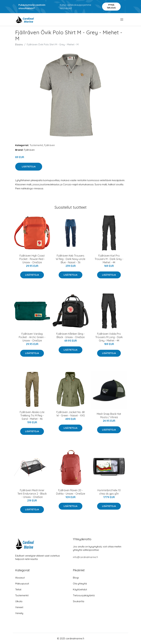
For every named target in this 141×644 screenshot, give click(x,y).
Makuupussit (22, 584)
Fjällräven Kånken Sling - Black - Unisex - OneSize (70, 335)
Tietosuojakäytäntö (84, 595)
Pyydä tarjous (111, 6)
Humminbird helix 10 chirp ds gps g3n (109, 492)
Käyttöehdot (80, 589)
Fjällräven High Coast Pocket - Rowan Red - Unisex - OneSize (32, 259)
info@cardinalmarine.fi (85, 557)
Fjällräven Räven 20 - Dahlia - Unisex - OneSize (71, 492)
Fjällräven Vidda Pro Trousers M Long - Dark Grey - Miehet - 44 (109, 337)
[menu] (122, 20)
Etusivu (19, 44)
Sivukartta (79, 601)
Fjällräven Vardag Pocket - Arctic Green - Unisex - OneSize (32, 337)
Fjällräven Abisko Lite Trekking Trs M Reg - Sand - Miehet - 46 (32, 415)
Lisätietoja (29, 167)
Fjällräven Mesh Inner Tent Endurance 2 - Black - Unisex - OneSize (32, 494)
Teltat (18, 589)
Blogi (76, 578)
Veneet (19, 607)
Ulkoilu (19, 601)
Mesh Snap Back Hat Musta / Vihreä (109, 416)
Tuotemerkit (36, 145)
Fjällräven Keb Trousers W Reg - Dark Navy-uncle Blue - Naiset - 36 (70, 259)
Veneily (19, 613)
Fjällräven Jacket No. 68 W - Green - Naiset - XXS (71, 414)
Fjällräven (49, 145)
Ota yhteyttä (80, 584)
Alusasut (20, 578)
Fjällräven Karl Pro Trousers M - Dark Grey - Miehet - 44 (109, 259)
